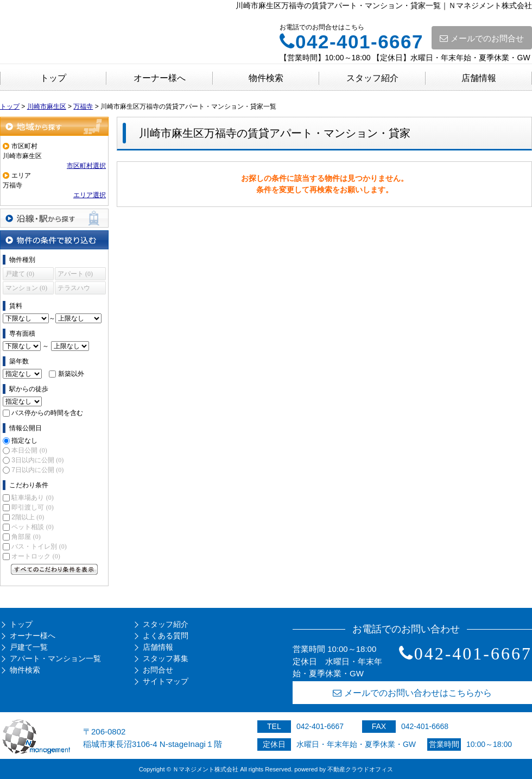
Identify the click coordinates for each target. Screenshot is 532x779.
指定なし (24, 441)
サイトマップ (166, 681)
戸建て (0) (20, 274)
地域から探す (54, 126)
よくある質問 (166, 636)
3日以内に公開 (37, 460)
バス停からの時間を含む (47, 413)
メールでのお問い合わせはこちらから (412, 693)
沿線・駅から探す (54, 218)
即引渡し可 (32, 507)
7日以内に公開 (37, 470)
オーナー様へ (160, 78)
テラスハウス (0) (74, 289)
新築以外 (71, 374)
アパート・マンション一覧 (55, 658)
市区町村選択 (86, 166)
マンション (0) (26, 288)
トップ (53, 78)
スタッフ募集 (166, 658)
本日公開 (29, 450)
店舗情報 (479, 78)
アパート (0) (75, 274)
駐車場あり (32, 498)
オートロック (36, 556)
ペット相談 (32, 527)
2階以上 (28, 517)
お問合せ (158, 670)
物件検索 (266, 78)
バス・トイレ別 (39, 546)
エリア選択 (90, 195)
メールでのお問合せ (482, 38)
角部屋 (26, 537)
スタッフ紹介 (372, 78)
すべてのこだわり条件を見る (54, 569)
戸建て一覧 (29, 647)
